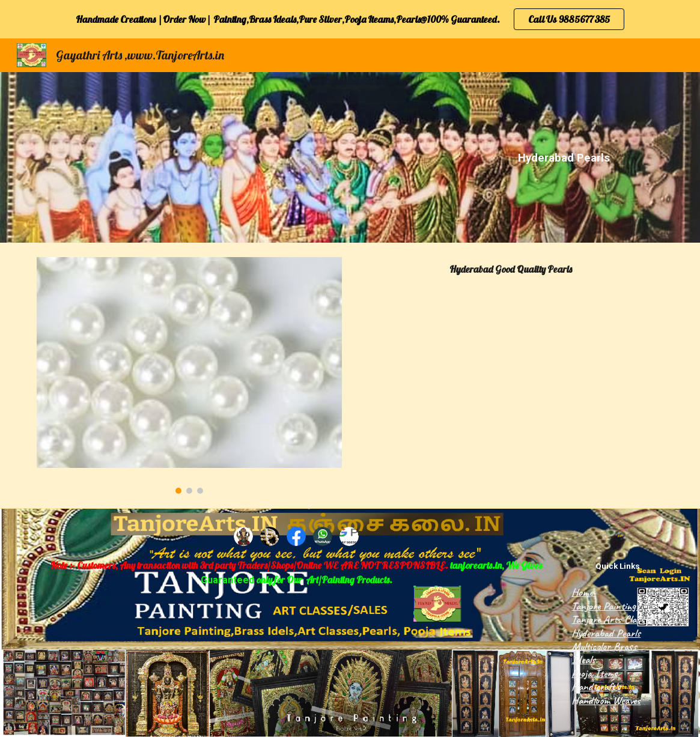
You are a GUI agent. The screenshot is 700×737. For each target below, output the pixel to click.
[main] (565, 157)
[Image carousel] (189, 375)
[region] (350, 19)
